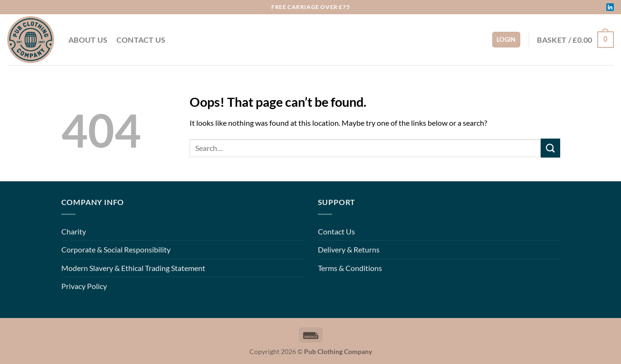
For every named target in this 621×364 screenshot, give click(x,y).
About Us (88, 40)
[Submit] (550, 148)
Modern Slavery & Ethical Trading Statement (133, 268)
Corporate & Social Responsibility (116, 249)
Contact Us (141, 40)
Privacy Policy (84, 286)
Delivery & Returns (349, 249)
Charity (74, 231)
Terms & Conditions (350, 268)
